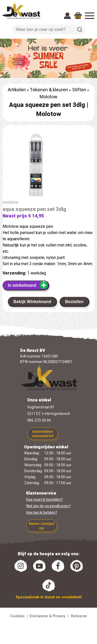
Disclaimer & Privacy (47, 616)
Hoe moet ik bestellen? (44, 500)
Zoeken (80, 30)
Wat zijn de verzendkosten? (48, 506)
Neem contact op (42, 526)
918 (78, 17)
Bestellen (74, 302)
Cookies (17, 616)
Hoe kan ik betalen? (42, 513)
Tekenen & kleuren (49, 90)
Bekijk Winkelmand (32, 302)
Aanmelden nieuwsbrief (43, 434)
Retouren (79, 616)
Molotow (48, 97)
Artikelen (17, 90)
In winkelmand (28, 285)
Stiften (79, 90)
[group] (48, 166)
